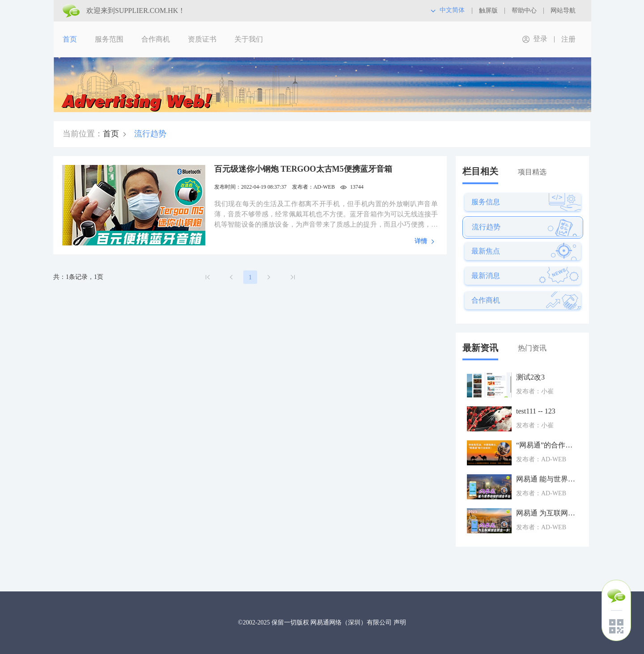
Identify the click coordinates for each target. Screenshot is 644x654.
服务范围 (109, 39)
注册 (568, 39)
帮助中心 (524, 11)
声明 (400, 622)
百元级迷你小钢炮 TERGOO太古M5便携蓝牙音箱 (303, 169)
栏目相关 (480, 171)
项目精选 (532, 172)
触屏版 (488, 11)
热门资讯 (532, 348)
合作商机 (156, 39)
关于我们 (249, 39)
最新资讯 (480, 348)
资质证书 (202, 39)
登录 (540, 39)
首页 (70, 39)
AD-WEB (324, 187)
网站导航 (563, 11)
